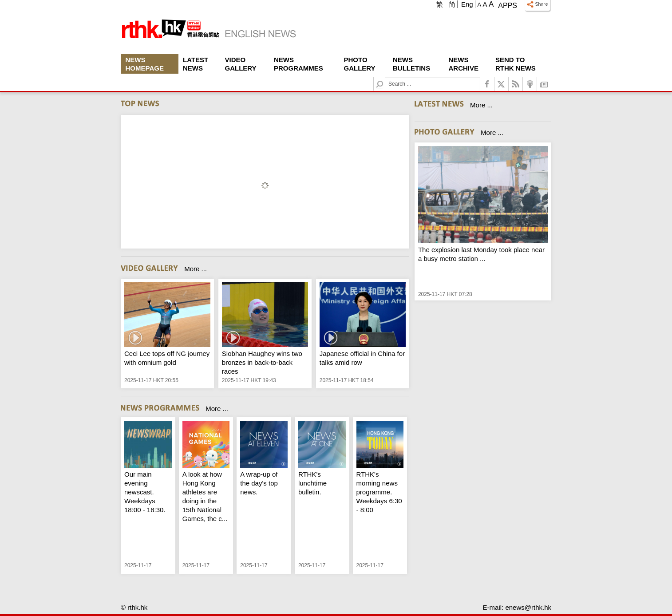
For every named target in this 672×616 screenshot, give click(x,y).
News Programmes (298, 64)
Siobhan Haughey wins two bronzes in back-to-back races (262, 362)
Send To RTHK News (516, 64)
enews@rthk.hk (528, 607)
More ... (196, 269)
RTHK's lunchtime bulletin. (312, 483)
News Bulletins (411, 64)
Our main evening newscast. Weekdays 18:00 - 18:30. (145, 492)
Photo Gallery (360, 64)
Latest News (196, 64)
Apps (508, 6)
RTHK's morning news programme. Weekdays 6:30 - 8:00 (379, 492)
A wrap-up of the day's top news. (259, 483)
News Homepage (145, 64)
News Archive (464, 64)
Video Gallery (241, 64)
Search (385, 77)
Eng (467, 4)
